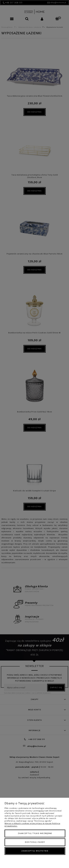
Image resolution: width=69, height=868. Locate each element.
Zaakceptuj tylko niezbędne (35, 833)
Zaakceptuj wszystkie (35, 851)
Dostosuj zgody (35, 842)
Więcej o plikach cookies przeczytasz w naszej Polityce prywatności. (32, 825)
